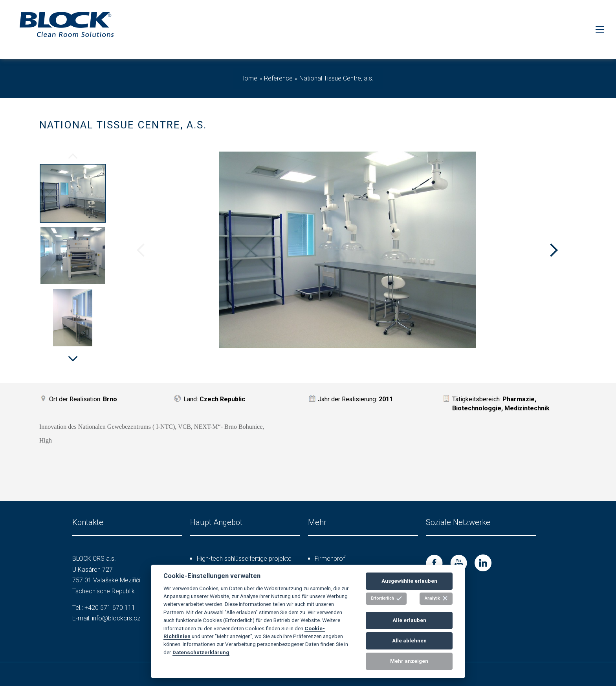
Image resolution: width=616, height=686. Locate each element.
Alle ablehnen (409, 641)
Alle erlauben (409, 620)
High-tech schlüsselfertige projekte (244, 559)
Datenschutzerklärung (201, 652)
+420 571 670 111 (110, 608)
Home (249, 78)
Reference (278, 78)
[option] (73, 194)
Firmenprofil (331, 559)
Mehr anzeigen (409, 661)
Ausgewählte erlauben (409, 581)
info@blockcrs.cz (116, 618)
